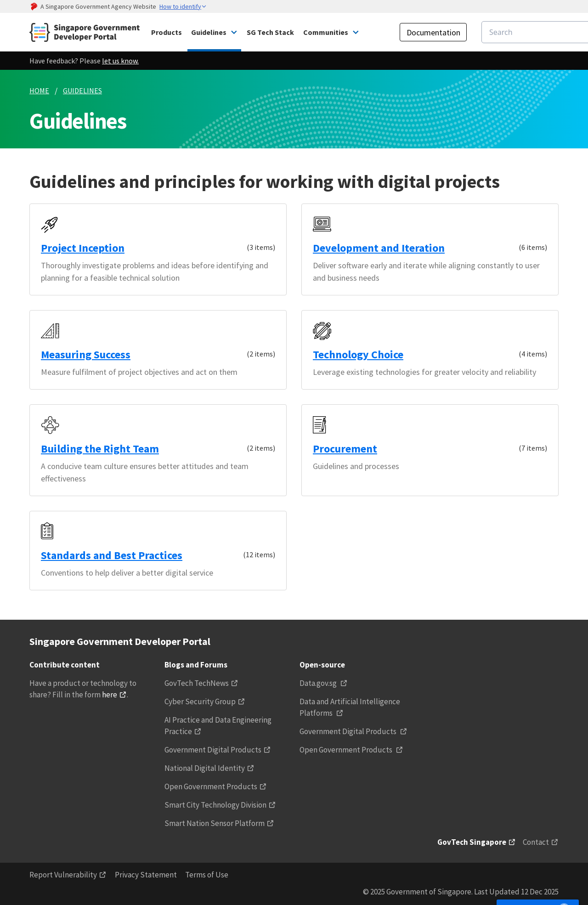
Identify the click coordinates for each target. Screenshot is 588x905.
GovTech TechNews (197, 683)
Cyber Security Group (200, 701)
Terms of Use (207, 875)
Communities (326, 32)
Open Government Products (211, 786)
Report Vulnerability (63, 875)
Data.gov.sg (319, 683)
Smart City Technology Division (215, 805)
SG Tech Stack (270, 32)
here (110, 695)
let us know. (120, 61)
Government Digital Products (213, 750)
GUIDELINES (82, 90)
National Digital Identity (205, 768)
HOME (39, 90)
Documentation (433, 32)
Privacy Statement (146, 875)
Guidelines (209, 32)
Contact (536, 842)
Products (167, 32)
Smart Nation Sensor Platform (215, 823)
